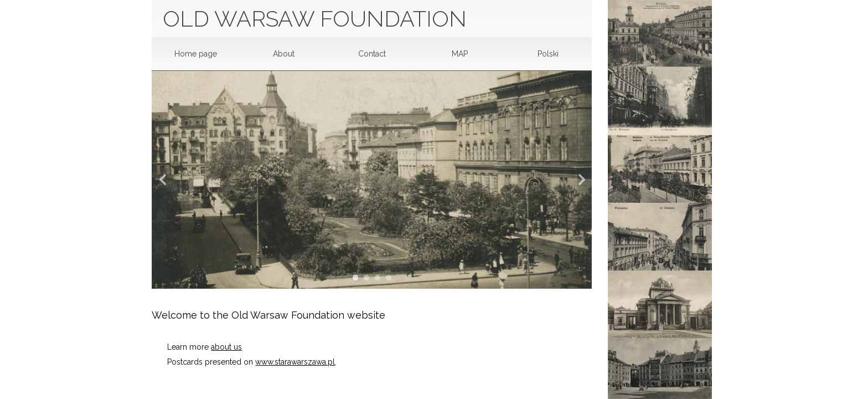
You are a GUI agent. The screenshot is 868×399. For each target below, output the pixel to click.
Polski (548, 54)
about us (226, 347)
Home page (196, 54)
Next (577, 180)
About (284, 54)
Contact (372, 54)
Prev (166, 180)
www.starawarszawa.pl (295, 362)
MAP (460, 54)
